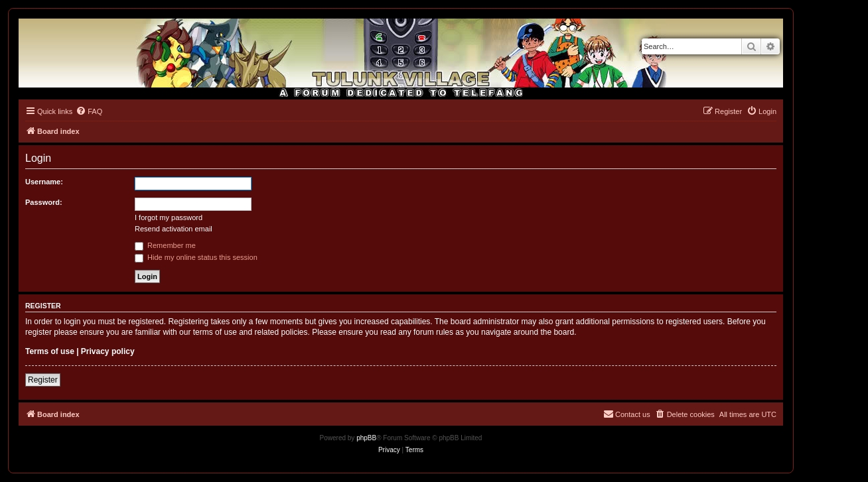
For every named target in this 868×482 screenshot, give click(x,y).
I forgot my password (169, 217)
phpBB (366, 438)
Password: (44, 202)
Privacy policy (108, 351)
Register (43, 380)
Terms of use (50, 351)
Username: (44, 182)
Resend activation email (174, 229)
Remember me (165, 245)
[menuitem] (89, 111)
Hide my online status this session (196, 257)
